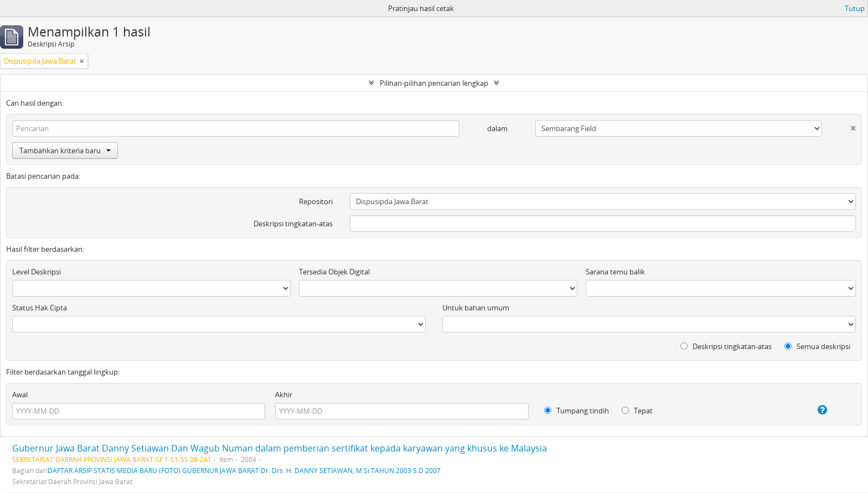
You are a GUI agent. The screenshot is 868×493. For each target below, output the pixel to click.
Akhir (284, 395)
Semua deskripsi (817, 346)
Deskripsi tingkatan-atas (293, 224)
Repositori (316, 201)
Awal (20, 395)
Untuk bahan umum (476, 308)
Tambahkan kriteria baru (65, 151)
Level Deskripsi (37, 272)
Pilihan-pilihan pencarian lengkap (434, 83)
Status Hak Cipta (40, 308)
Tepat (637, 411)
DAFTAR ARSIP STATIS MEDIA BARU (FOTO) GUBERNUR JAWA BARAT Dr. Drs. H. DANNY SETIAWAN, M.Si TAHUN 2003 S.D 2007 (244, 470)
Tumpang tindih (577, 411)
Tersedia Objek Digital (334, 272)
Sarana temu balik (615, 272)
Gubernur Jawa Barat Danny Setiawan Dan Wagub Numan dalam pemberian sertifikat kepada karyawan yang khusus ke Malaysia (280, 448)
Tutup (855, 8)
